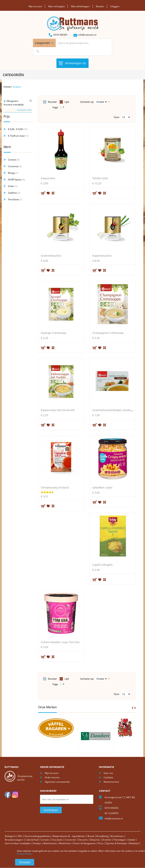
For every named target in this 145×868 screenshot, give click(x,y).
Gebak (132, 840)
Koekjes (37, 843)
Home (7, 86)
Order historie (52, 777)
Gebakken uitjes (102, 487)
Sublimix (12, 193)
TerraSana (13, 199)
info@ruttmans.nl (87, 35)
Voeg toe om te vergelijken (53, 192)
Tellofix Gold (100, 178)
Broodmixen (117, 836)
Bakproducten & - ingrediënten (69, 836)
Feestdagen (120, 840)
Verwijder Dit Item (31, 101)
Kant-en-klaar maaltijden (18, 843)
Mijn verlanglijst (56, 6)
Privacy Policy (24, 854)
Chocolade (57, 840)
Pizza (101, 843)
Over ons (108, 773)
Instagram (15, 794)
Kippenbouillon (102, 255)
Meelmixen (65, 843)
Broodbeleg (102, 836)
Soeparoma (48, 178)
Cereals (45, 840)
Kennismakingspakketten (38, 836)
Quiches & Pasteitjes (116, 843)
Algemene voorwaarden (57, 782)
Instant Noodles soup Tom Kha (60, 642)
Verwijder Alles (24, 109)
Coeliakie (108, 777)
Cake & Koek (32, 840)
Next (135, 708)
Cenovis (12, 159)
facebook (8, 794)
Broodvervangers (14, 840)
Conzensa (13, 166)
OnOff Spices (15, 179)
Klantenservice (111, 782)
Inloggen (115, 6)
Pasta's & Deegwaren (84, 843)
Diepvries (95, 840)
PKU (20, 836)
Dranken (107, 840)
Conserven (70, 840)
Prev (133, 708)
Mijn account (35, 6)
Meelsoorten (50, 843)
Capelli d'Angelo (102, 565)
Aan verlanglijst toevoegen (48, 193)
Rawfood (134, 843)
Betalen (100, 6)
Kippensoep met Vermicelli (58, 410)
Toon (116, 117)
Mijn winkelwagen (80, 6)
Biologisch (10, 836)
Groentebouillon (51, 255)
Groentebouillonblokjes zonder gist (115, 410)
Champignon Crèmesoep (108, 333)
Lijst (67, 102)
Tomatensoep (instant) (55, 487)
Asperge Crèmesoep (54, 333)
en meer (17, 136)
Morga (11, 173)
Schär (11, 186)
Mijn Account (52, 773)
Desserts (83, 840)
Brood (91, 836)
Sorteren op (87, 102)
